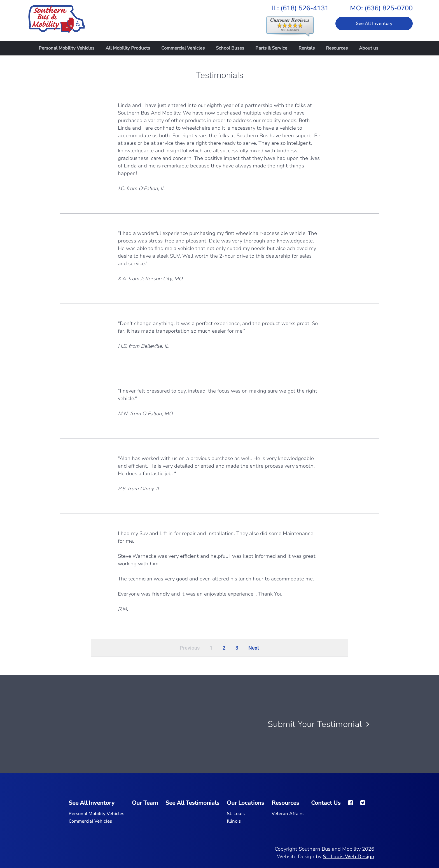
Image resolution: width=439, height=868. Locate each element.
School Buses (230, 48)
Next (254, 648)
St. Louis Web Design (349, 857)
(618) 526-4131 (305, 8)
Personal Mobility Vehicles (66, 48)
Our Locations (245, 803)
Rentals (307, 48)
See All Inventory (374, 24)
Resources (337, 48)
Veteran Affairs (288, 814)
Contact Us (326, 803)
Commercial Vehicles (183, 48)
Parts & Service (271, 48)
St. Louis (236, 814)
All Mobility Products (128, 48)
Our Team (145, 803)
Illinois (234, 821)
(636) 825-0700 (389, 8)
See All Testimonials (192, 803)
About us (369, 48)
